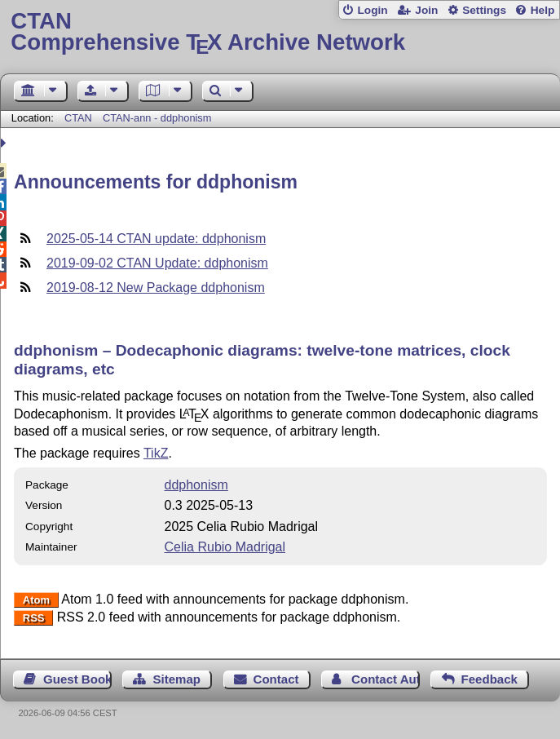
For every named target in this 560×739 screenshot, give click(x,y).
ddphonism (196, 485)
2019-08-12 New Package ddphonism (156, 288)
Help (543, 10)
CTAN (78, 118)
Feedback (489, 679)
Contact (276, 679)
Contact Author (386, 679)
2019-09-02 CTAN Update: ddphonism (157, 263)
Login (372, 10)
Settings (484, 10)
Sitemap (177, 679)
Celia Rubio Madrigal (225, 547)
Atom (36, 600)
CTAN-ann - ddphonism (157, 118)
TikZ (156, 453)
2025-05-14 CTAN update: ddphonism (156, 239)
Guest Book (77, 679)
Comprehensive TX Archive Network (280, 32)
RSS (34, 618)
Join (426, 10)
